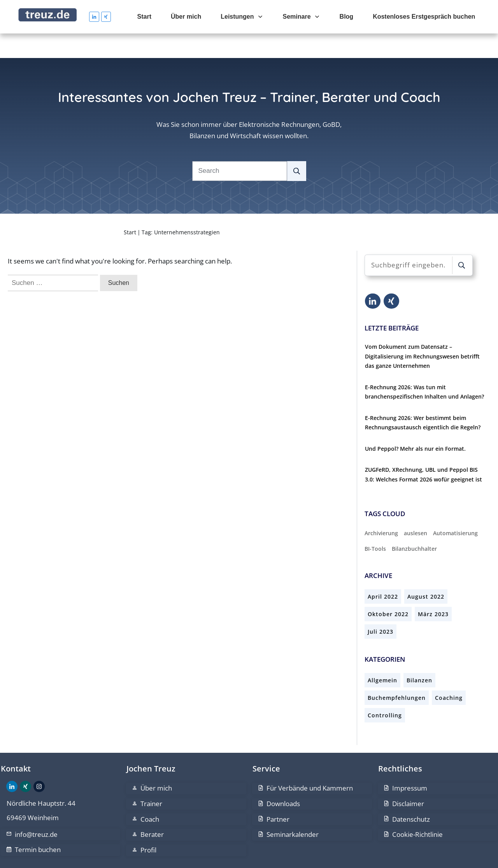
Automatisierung (455, 509)
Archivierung (381, 509)
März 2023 (433, 590)
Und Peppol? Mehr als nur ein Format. (415, 424)
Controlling (385, 691)
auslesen (416, 509)
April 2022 (383, 572)
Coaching (449, 673)
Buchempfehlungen (397, 673)
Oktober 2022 (388, 590)
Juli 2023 (381, 607)
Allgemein (382, 656)
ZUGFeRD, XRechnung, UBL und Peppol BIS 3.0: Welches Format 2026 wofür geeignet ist (423, 450)
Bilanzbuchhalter (414, 524)
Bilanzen (419, 656)
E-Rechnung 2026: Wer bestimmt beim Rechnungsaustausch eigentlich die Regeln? (423, 398)
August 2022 (426, 572)
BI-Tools (375, 524)
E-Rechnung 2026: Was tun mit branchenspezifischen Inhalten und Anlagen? (424, 367)
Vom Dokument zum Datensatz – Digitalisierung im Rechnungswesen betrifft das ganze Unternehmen (422, 332)
